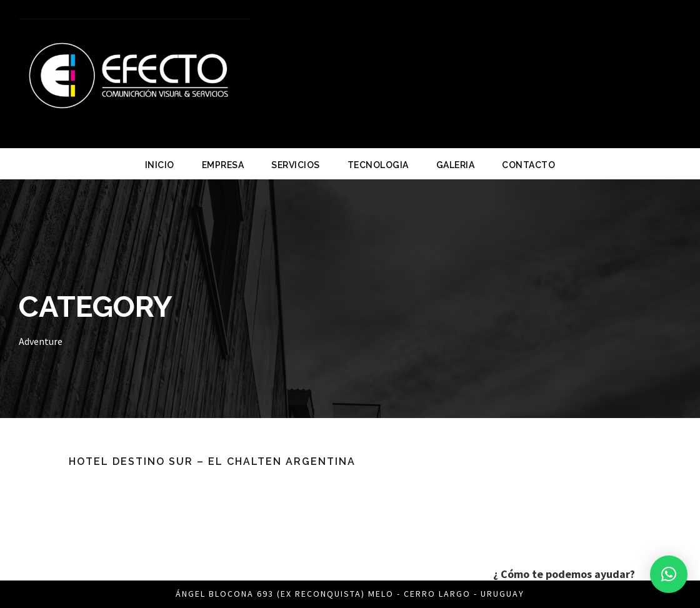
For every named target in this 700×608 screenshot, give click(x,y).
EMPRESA (223, 165)
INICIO (160, 165)
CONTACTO (528, 165)
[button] (669, 574)
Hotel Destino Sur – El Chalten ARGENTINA (212, 461)
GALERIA (456, 165)
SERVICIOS (296, 165)
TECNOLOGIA (378, 165)
